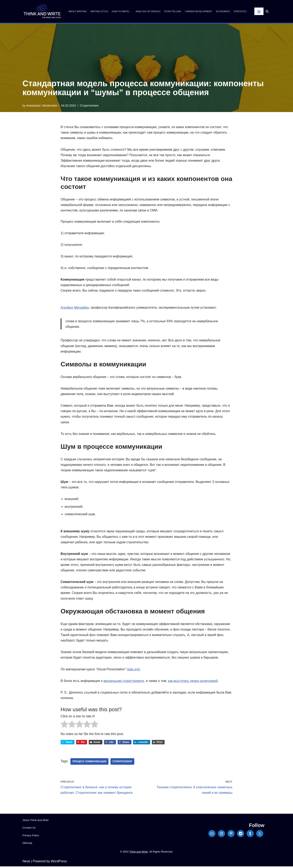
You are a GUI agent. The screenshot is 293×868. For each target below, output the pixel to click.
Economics (223, 11)
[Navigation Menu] (259, 11)
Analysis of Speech (148, 11)
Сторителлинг (89, 106)
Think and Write (138, 853)
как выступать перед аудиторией (193, 682)
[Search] (267, 11)
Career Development (199, 11)
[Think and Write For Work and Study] (42, 11)
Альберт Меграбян (75, 308)
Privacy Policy (31, 837)
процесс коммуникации (89, 763)
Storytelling (173, 11)
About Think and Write (36, 822)
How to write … (122, 11)
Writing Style (99, 11)
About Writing (78, 11)
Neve (26, 863)
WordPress (59, 863)
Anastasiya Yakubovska (42, 106)
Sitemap (27, 845)
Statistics (240, 11)
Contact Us (29, 829)
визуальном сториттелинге (124, 682)
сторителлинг (122, 763)
